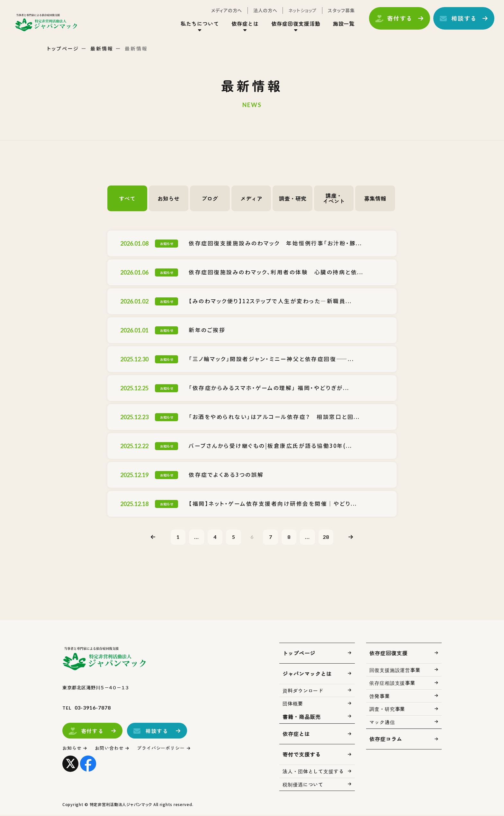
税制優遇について (303, 785)
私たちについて (197, 25)
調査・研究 (292, 198)
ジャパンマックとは (307, 675)
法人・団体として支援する (313, 772)
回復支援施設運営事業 (395, 671)
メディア (251, 198)
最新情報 (102, 48)
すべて (127, 198)
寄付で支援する (302, 756)
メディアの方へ (223, 12)
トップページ (63, 48)
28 (330, 537)
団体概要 (293, 705)
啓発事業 (380, 697)
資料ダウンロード (303, 691)
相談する (461, 20)
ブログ (210, 198)
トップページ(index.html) (51, 24)
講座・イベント (334, 198)
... (193, 537)
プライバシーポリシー (167, 749)
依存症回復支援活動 (293, 25)
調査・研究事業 (387, 710)
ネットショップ (299, 12)
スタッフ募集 (338, 12)
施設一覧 (340, 25)
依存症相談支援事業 (392, 684)
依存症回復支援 (388, 654)
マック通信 (382, 723)
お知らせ (168, 198)
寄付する (396, 20)
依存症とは (242, 25)
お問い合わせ (112, 749)
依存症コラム (386, 740)
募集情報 (375, 198)
